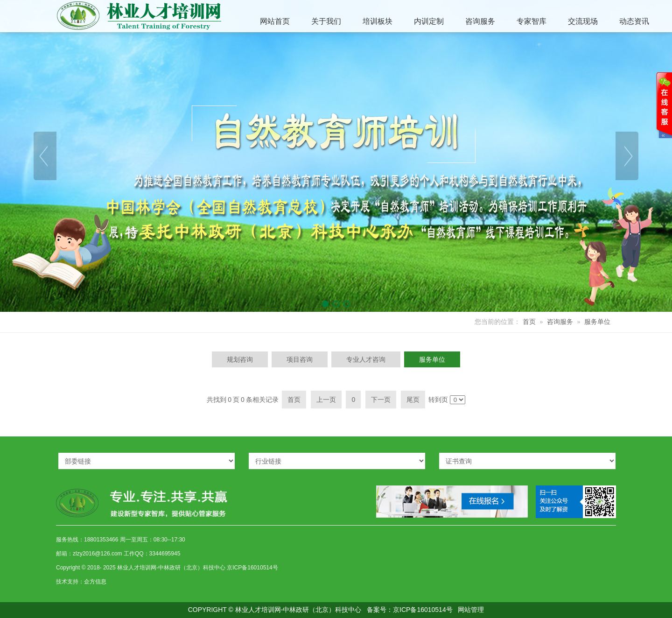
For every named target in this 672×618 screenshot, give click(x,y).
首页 (529, 322)
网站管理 (471, 610)
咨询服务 (560, 322)
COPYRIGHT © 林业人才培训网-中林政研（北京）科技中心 (275, 610)
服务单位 (597, 322)
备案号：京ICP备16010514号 (410, 610)
